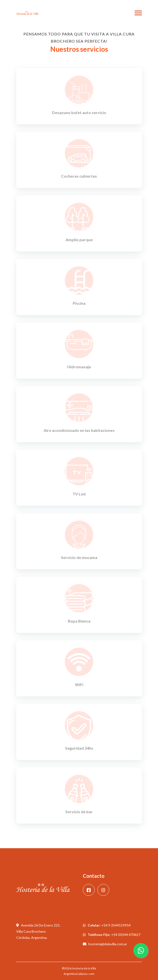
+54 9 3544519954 (116, 925)
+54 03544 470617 (126, 935)
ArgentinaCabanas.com (79, 974)
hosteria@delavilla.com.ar (108, 944)
